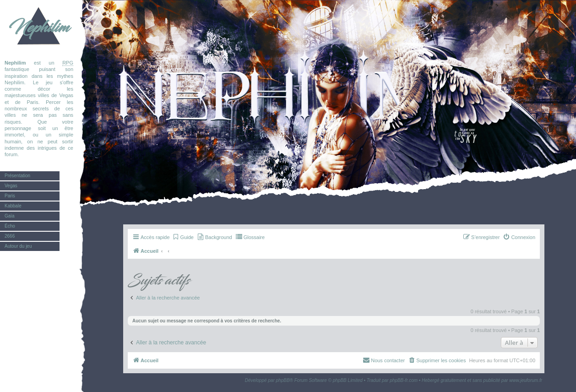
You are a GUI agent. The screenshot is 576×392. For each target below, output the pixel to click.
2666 (10, 236)
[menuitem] (183, 237)
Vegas (11, 186)
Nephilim (39, 27)
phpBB (283, 380)
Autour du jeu (18, 246)
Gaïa (10, 216)
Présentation (17, 176)
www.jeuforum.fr (526, 380)
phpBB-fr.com (404, 380)
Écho (10, 226)
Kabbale (13, 206)
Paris (10, 196)
